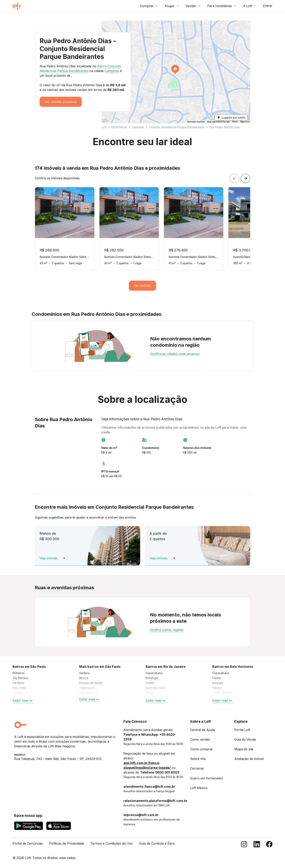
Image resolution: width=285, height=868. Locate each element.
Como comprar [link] (201, 749)
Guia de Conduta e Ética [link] (157, 843)
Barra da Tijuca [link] (155, 688)
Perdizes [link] (18, 683)
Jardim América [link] (222, 693)
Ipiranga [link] (217, 683)
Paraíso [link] (217, 688)
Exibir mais (23, 700)
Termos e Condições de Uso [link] (112, 843)
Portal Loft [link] (242, 730)
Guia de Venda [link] (245, 739)
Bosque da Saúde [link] (91, 683)
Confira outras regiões (167, 630)
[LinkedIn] (257, 845)
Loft (104, 127)
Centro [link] (150, 683)
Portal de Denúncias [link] (28, 843)
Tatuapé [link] (18, 693)
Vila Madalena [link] (88, 693)
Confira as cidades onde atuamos (175, 354)
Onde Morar (119, 127)
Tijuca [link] (150, 693)
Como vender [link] (200, 739)
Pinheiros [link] (19, 673)
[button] (176, 72)
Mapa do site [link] (244, 749)
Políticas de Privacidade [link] (67, 843)
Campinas (138, 127)
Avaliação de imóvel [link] (249, 759)
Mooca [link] (84, 678)
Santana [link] (84, 673)
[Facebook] (269, 845)
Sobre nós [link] (198, 759)
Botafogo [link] (152, 678)
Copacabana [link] (154, 673)
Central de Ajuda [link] (202, 730)
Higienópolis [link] (87, 688)
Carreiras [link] (197, 768)
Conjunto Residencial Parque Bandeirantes (177, 127)
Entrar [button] (268, 6)
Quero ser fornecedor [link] (207, 778)
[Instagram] (244, 845)
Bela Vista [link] (19, 688)
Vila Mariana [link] (20, 678)
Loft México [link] (199, 788)
